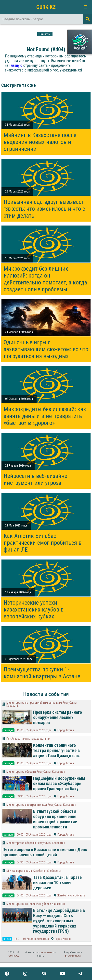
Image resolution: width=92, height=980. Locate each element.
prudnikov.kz (73, 956)
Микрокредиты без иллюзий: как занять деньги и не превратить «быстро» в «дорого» (45, 416)
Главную (16, 65)
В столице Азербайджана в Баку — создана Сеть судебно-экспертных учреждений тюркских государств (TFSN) (59, 921)
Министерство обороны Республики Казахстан (36, 772)
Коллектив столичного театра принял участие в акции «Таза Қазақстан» (56, 750)
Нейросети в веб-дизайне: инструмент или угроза (36, 479)
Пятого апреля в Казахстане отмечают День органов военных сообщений (45, 852)
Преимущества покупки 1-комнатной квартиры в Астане (42, 673)
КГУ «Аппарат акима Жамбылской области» (34, 871)
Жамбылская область (71, 895)
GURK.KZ (46, 7)
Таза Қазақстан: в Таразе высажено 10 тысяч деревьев (57, 883)
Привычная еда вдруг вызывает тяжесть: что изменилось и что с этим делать (44, 209)
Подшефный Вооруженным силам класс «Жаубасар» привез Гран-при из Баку (59, 783)
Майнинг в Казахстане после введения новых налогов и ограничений (40, 142)
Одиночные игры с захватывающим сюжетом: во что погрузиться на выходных (46, 349)
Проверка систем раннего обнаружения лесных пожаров (58, 717)
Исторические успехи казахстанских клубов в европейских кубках (34, 610)
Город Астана (66, 730)
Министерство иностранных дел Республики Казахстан (41, 805)
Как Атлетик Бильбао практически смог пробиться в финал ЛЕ (43, 543)
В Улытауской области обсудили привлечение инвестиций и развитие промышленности (55, 819)
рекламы (46, 953)
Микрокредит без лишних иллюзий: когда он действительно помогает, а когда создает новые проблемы (45, 279)
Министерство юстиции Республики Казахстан (36, 904)
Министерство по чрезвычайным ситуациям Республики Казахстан (42, 704)
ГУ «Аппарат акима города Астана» (28, 739)
